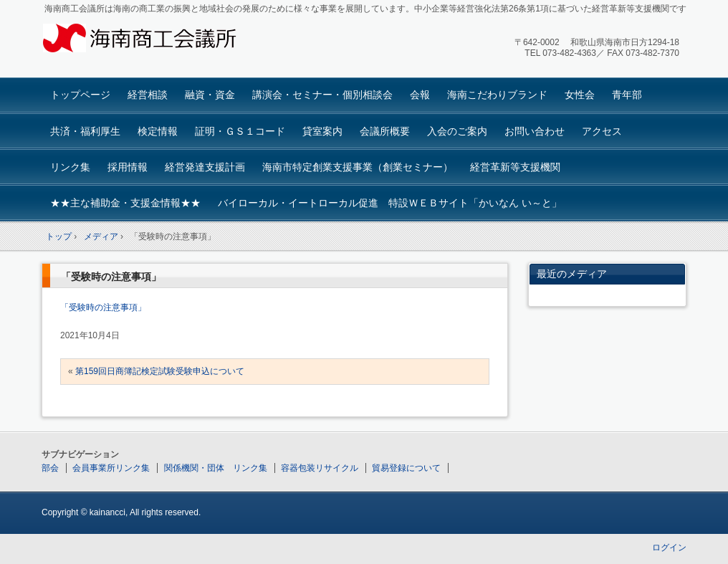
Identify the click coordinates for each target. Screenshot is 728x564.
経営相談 (148, 95)
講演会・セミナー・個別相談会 (322, 95)
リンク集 (70, 167)
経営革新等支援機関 (515, 167)
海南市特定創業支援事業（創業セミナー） (358, 167)
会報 (420, 95)
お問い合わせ (535, 131)
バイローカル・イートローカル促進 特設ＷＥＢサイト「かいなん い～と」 (390, 203)
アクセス (602, 131)
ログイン (669, 548)
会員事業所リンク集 (111, 468)
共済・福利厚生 (85, 131)
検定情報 (158, 131)
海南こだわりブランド (497, 95)
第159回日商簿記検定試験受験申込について (160, 371)
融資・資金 (210, 95)
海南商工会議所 (149, 40)
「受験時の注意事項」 (111, 277)
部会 (50, 468)
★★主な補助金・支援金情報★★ (125, 203)
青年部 (627, 95)
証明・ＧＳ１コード (240, 131)
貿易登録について (406, 468)
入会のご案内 (457, 131)
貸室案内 (322, 131)
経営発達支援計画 (205, 167)
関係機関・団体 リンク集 (216, 468)
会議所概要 (385, 131)
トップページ (80, 95)
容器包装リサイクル (320, 468)
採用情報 (128, 167)
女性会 (580, 95)
